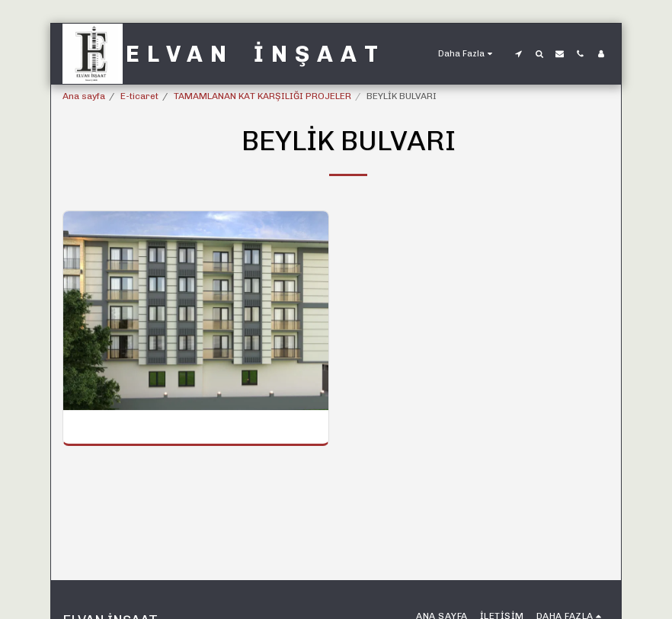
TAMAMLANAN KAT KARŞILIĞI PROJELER (262, 96)
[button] (518, 54)
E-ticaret (139, 96)
